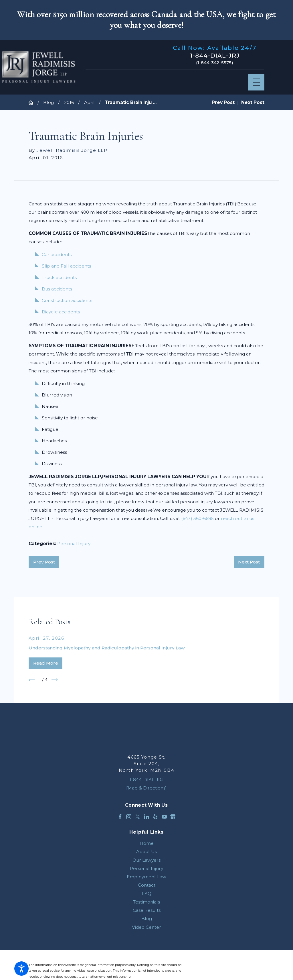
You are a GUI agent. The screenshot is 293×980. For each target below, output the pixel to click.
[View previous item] (32, 680)
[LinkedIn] (146, 817)
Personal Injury (74, 544)
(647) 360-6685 (197, 518)
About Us (146, 852)
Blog (48, 102)
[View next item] (55, 680)
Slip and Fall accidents (66, 266)
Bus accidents (57, 289)
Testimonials (146, 902)
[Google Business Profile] (173, 817)
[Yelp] (155, 817)
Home (147, 843)
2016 (69, 102)
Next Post (249, 562)
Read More (46, 663)
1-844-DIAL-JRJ (215, 56)
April (89, 102)
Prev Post (44, 562)
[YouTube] (164, 817)
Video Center (146, 927)
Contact (147, 885)
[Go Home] (33, 102)
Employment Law (146, 877)
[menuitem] (146, 843)
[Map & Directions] (146, 788)
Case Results (147, 910)
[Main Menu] (257, 82)
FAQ (147, 894)
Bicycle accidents (61, 312)
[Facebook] (120, 817)
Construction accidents (67, 300)
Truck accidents (59, 277)
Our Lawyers (146, 860)
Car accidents (57, 255)
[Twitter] (138, 817)
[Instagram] (129, 817)
